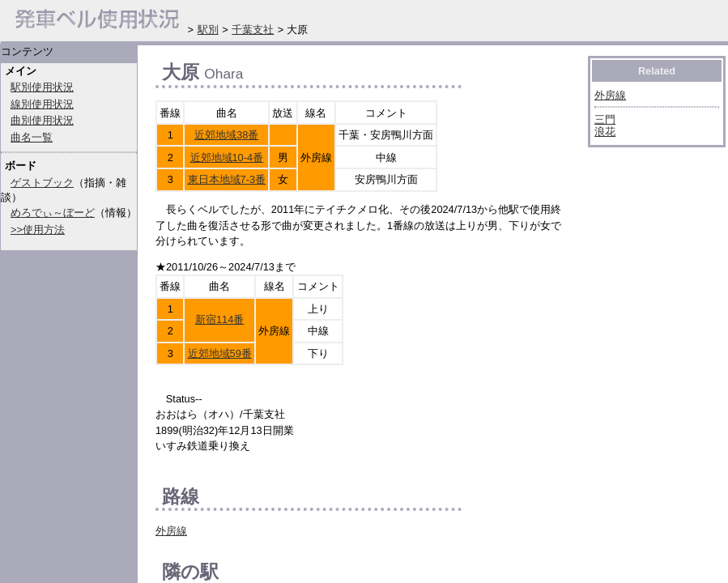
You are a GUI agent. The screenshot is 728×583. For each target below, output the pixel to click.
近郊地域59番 (220, 353)
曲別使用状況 (42, 120)
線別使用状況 (42, 104)
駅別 (208, 30)
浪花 (605, 132)
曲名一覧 (32, 137)
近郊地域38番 (226, 135)
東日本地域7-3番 (227, 179)
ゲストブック (42, 183)
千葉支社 (253, 30)
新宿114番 (219, 319)
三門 (605, 119)
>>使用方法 (38, 230)
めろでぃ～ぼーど (53, 213)
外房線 (171, 531)
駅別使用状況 (42, 87)
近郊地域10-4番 (227, 157)
